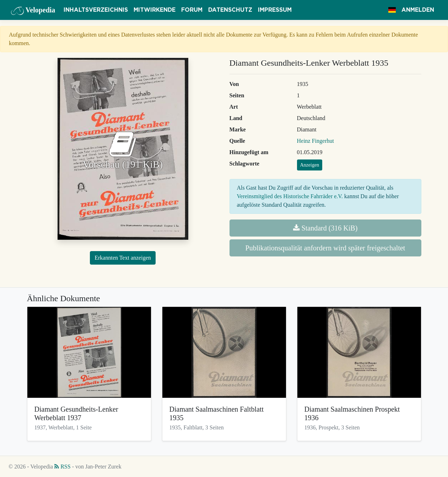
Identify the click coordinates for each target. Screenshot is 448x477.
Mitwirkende (155, 10)
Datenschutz (230, 10)
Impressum (275, 10)
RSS (62, 467)
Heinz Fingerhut (315, 141)
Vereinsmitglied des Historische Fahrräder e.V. (290, 196)
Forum (192, 10)
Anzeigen (310, 165)
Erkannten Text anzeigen (123, 258)
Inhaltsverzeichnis (96, 10)
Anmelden (418, 10)
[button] (392, 10)
